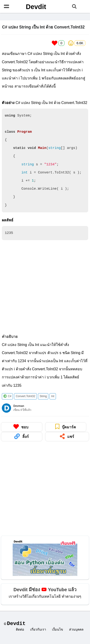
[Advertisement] (43, 287)
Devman (19, 406)
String (43, 396)
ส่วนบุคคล (76, 630)
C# (7, 396)
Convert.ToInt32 (25, 396)
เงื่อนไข (58, 630)
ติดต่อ (20, 630)
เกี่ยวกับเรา (38, 630)
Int (53, 396)
